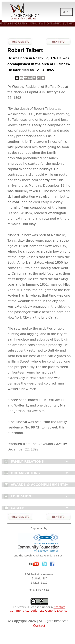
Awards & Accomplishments (39, 485)
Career (18, 508)
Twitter (44, 564)
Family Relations (27, 462)
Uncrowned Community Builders (25, 12)
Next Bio (58, 42)
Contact (39, 626)
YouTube (34, 564)
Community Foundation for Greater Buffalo (39, 543)
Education (21, 496)
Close (67, 462)
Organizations (25, 473)
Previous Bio (20, 42)
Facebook (52, 564)
